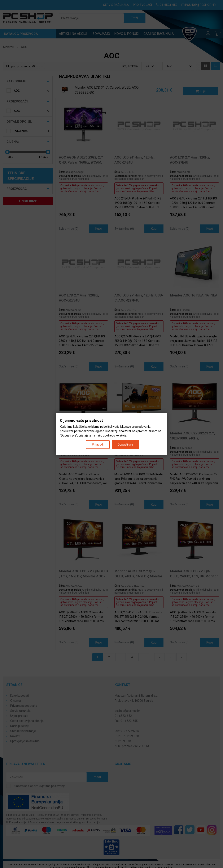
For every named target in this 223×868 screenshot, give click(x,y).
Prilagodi (98, 444)
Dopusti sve (125, 444)
